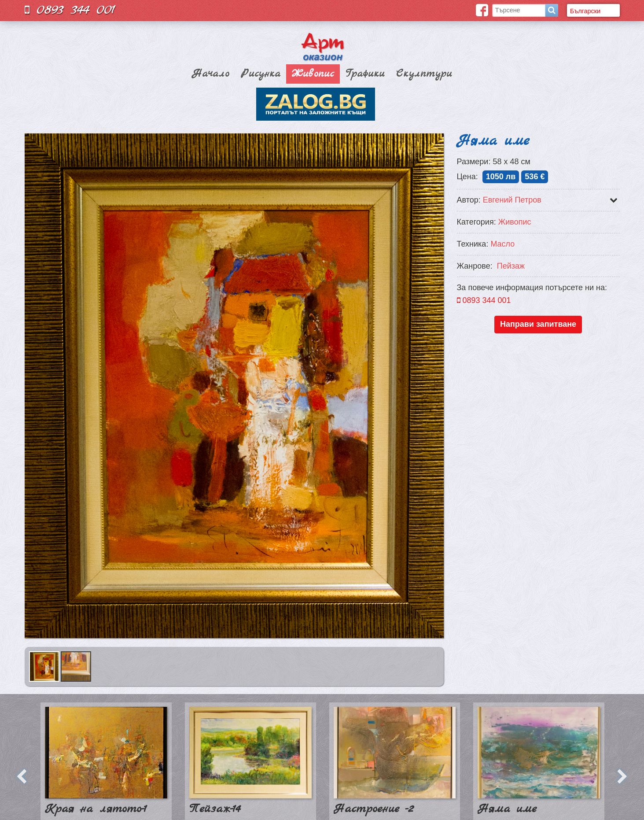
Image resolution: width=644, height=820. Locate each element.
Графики (365, 74)
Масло (502, 244)
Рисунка (261, 74)
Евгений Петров (512, 200)
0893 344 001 (70, 10)
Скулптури (424, 74)
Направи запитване (538, 324)
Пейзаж (511, 266)
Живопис (313, 74)
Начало (211, 74)
